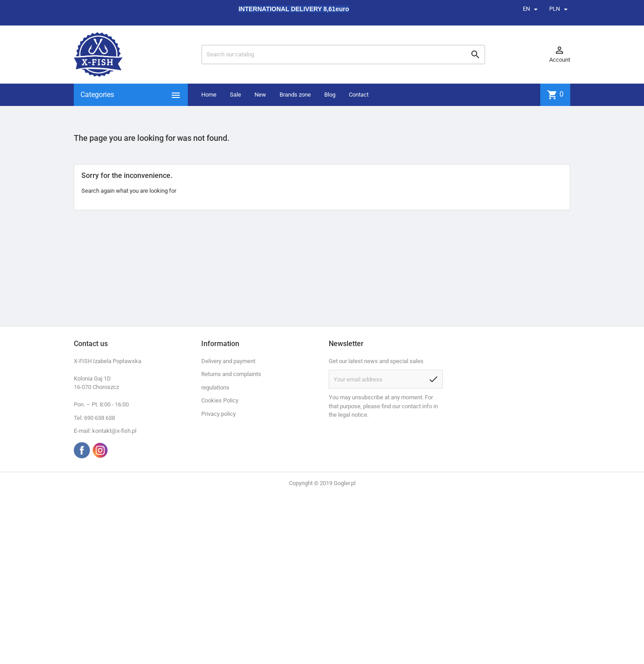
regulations (215, 387)
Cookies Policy (220, 400)
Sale (235, 95)
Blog (330, 95)
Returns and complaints (231, 374)
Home (209, 95)
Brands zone (295, 95)
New (260, 95)
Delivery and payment (228, 361)
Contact (359, 95)
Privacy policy (218, 414)
